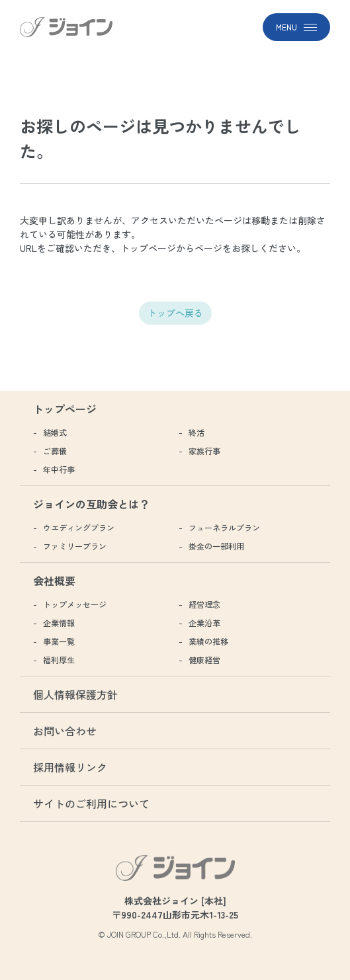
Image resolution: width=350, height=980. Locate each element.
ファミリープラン (75, 546)
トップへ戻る (175, 313)
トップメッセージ (75, 604)
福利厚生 (59, 660)
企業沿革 (204, 623)
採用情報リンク (70, 767)
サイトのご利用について (91, 803)
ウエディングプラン (79, 527)
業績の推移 (208, 641)
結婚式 (55, 432)
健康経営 (204, 660)
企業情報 (59, 623)
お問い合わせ (65, 731)
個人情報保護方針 (75, 694)
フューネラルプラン (224, 527)
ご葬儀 (55, 451)
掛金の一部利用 (216, 546)
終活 (197, 432)
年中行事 (59, 469)
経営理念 (204, 604)
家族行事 (204, 451)
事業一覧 (59, 641)
